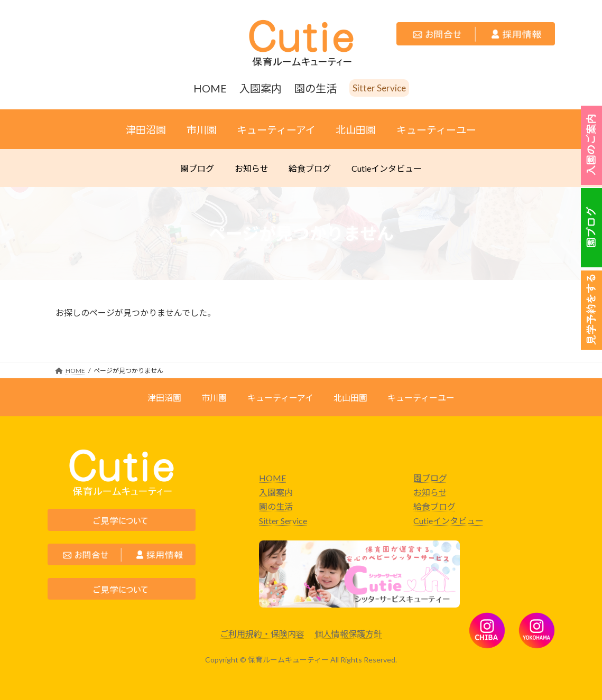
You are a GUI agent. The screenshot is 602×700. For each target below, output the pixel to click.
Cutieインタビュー (448, 521)
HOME (272, 478)
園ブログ (430, 478)
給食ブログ (434, 506)
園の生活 (276, 506)
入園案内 (276, 492)
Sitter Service (283, 521)
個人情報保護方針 (348, 634)
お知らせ (430, 492)
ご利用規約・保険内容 (262, 634)
